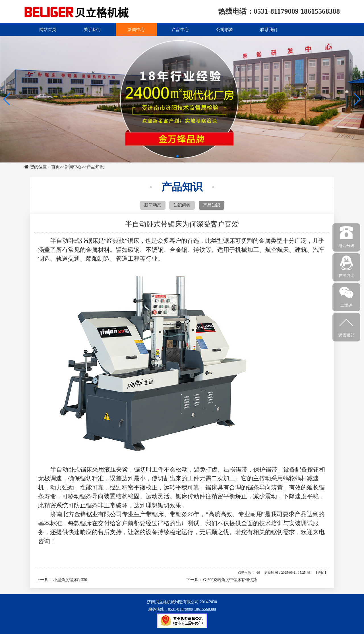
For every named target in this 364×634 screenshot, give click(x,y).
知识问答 (182, 205)
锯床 (133, 241)
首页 (55, 167)
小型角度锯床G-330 (70, 580)
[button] (357, 99)
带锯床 (155, 514)
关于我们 (92, 29)
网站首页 (48, 29)
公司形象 (225, 29)
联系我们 (269, 29)
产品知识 (95, 167)
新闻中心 (136, 29)
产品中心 (180, 29)
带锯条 (179, 514)
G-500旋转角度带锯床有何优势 (230, 580)
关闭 (321, 573)
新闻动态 (153, 205)
